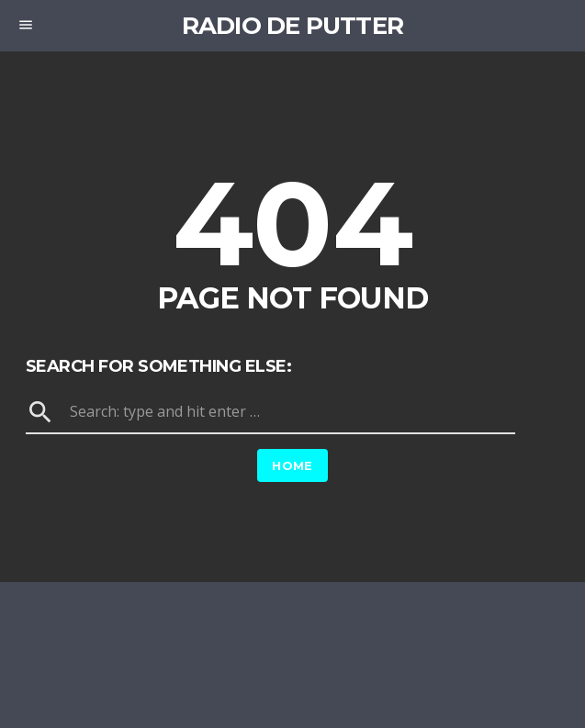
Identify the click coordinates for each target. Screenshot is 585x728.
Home (292, 465)
